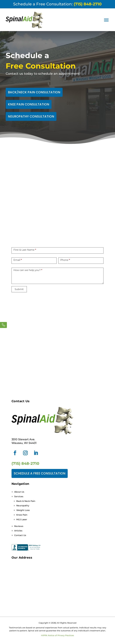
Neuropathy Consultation (31, 116)
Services (19, 496)
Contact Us (20, 535)
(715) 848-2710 (25, 463)
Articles (18, 531)
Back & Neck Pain (26, 501)
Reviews (19, 526)
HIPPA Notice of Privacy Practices (57, 635)
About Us (19, 492)
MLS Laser (22, 519)
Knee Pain (22, 515)
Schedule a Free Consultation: (57, 4)
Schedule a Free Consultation (40, 473)
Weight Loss (23, 510)
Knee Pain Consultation (29, 104)
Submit (19, 289)
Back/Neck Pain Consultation (34, 92)
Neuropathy (23, 506)
